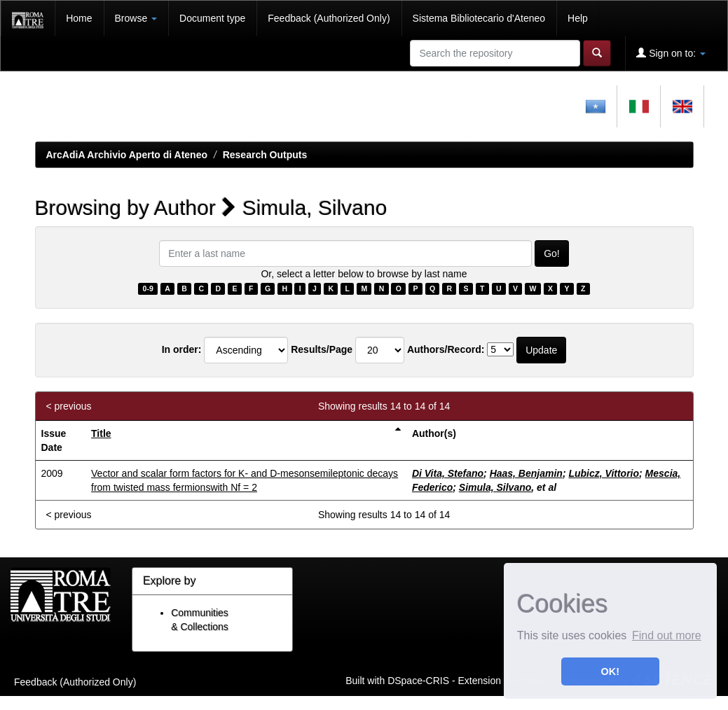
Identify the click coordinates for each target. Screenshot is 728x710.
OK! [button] (610, 671)
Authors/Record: (446, 349)
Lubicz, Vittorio (604, 473)
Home (79, 18)
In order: (182, 349)
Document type (212, 18)
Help (578, 18)
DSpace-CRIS (418, 680)
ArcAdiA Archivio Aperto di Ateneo (127, 155)
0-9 (148, 288)
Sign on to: (671, 53)
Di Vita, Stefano (448, 473)
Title (101, 433)
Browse (136, 18)
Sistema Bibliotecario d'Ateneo (479, 18)
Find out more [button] (667, 635)
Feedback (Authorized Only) (329, 18)
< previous (69, 406)
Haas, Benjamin (526, 473)
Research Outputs (265, 155)
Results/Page (322, 349)
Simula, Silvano (495, 487)
